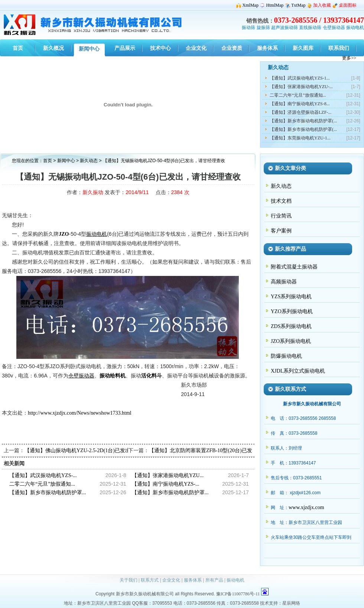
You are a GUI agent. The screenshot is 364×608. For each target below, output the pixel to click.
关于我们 (129, 580)
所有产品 (214, 580)
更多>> (349, 58)
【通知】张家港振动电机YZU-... (301, 87)
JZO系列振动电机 (291, 341)
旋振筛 (263, 28)
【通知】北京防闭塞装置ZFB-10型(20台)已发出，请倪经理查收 (221, 451)
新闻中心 (66, 161)
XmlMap (251, 5)
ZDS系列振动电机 (291, 326)
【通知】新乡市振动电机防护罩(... (303, 121)
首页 (48, 161)
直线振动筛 (310, 28)
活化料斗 (152, 376)
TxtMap (298, 5)
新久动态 (89, 161)
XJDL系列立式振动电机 (298, 371)
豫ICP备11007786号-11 (238, 594)
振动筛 (248, 28)
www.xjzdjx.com (306, 507)
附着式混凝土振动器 (294, 267)
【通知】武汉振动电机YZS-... (43, 475)
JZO (64, 234)
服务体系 (193, 580)
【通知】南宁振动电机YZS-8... (300, 104)
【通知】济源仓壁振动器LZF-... (300, 112)
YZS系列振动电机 (291, 297)
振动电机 (355, 28)
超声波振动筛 (285, 28)
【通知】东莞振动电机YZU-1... (300, 138)
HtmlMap (275, 5)
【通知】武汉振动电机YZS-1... (300, 78)
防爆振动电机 (286, 356)
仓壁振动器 (334, 28)
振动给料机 (113, 376)
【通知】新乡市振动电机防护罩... (48, 493)
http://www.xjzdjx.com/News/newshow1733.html (80, 413)
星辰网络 (291, 603)
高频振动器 (284, 282)
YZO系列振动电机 (292, 311)
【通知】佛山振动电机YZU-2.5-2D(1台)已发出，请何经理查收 (96, 451)
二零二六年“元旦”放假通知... (298, 95)
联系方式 (150, 580)
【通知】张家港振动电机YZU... (168, 475)
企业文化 (171, 580)
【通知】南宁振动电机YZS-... (166, 484)
